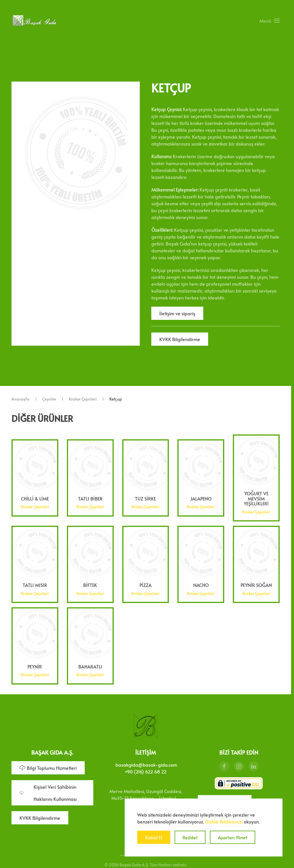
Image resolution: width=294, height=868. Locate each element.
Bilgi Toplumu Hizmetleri (48, 767)
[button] (270, 21)
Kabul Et (154, 837)
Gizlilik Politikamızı (224, 821)
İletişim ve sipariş (177, 313)
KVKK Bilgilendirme (180, 339)
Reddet (190, 837)
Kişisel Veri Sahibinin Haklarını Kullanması (48, 792)
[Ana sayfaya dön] (34, 21)
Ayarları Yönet (233, 837)
